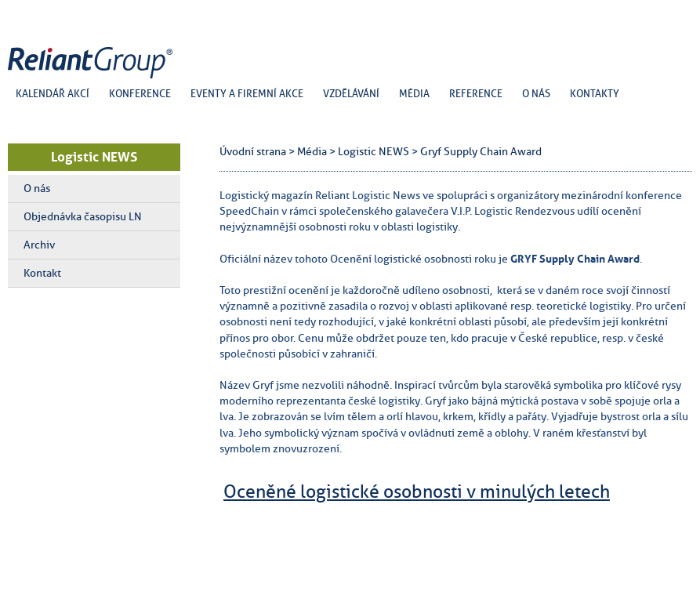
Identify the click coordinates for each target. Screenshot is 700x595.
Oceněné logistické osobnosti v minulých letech (417, 492)
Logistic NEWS (94, 157)
